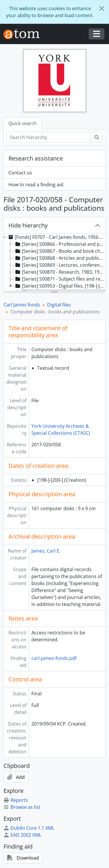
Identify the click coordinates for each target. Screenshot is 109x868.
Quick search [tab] (23, 123)
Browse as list (22, 807)
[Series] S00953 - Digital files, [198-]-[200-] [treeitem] (60, 286)
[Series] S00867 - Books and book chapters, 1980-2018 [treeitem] (60, 251)
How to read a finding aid (36, 185)
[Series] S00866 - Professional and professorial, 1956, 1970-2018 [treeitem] (60, 244)
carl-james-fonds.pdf (54, 658)
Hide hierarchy (28, 225)
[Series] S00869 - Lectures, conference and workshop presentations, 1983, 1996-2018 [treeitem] (60, 265)
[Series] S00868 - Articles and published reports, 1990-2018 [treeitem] (60, 258)
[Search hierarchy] (49, 137)
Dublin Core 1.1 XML (29, 828)
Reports (16, 800)
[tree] (54, 263)
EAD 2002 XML (22, 835)
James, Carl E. (46, 551)
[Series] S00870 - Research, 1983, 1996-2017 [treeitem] (60, 272)
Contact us (20, 173)
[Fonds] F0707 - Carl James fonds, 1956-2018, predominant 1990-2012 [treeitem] (56, 237)
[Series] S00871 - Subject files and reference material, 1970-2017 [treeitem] (60, 279)
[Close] (102, 8)
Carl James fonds (22, 305)
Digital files (59, 305)
